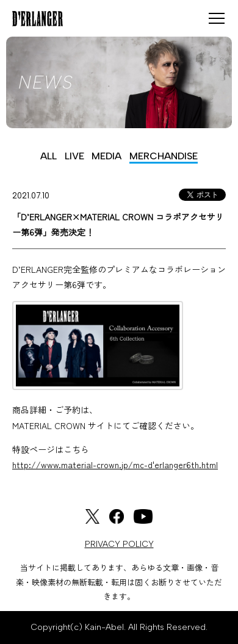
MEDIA (106, 156)
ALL (49, 156)
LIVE (74, 156)
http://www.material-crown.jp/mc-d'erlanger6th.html (115, 465)
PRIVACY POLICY (119, 544)
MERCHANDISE (164, 156)
